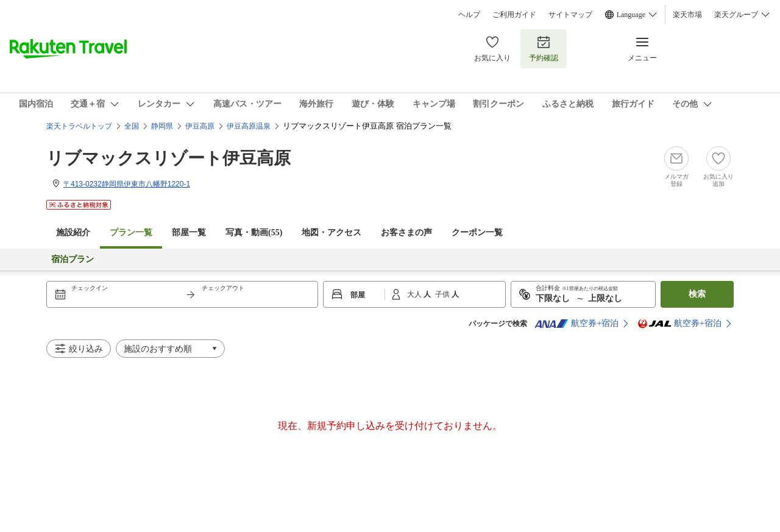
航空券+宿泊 (576, 324)
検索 (697, 294)
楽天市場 (687, 15)
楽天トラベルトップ (79, 126)
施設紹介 (73, 232)
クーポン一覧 (477, 232)
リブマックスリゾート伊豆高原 (168, 158)
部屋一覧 (189, 232)
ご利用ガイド (514, 15)
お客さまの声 (406, 232)
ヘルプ (469, 15)
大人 (415, 294)
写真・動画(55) (254, 232)
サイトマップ (570, 15)
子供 (443, 294)
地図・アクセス (331, 232)
